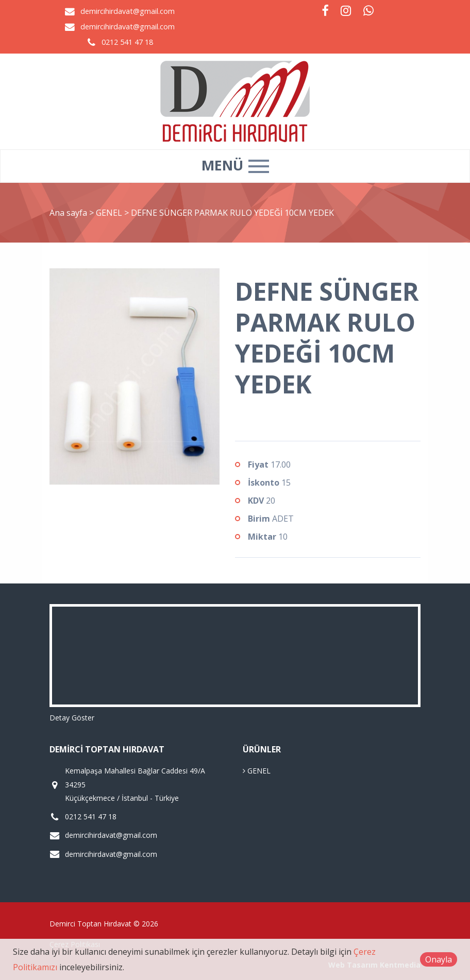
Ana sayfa (68, 213)
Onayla (439, 959)
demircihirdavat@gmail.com (128, 11)
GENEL (110, 213)
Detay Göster (72, 718)
